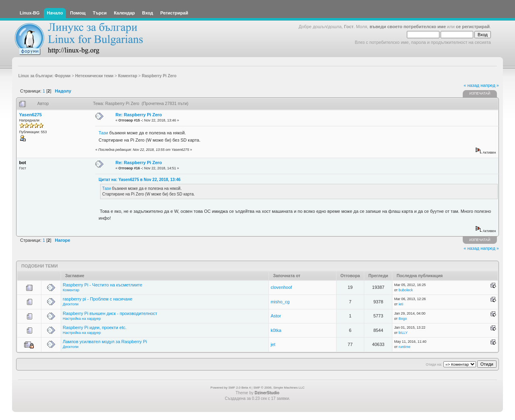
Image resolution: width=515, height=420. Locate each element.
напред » (490, 85)
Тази (104, 133)
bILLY (403, 333)
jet (273, 344)
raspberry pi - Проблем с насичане (97, 299)
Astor (276, 316)
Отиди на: (434, 364)
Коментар (71, 290)
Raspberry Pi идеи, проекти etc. (95, 327)
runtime (405, 347)
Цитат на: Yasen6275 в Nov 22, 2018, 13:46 (140, 180)
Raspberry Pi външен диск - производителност (110, 313)
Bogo (403, 319)
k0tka (276, 330)
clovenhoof (281, 287)
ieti (401, 304)
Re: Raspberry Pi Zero (139, 115)
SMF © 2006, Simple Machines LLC (279, 388)
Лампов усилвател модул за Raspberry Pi (105, 342)
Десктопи (71, 304)
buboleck (406, 290)
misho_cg (280, 302)
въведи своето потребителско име (408, 27)
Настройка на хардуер (82, 319)
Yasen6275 (31, 115)
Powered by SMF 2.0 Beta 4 (231, 388)
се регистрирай (473, 27)
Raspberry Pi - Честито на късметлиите (103, 285)
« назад (471, 85)
